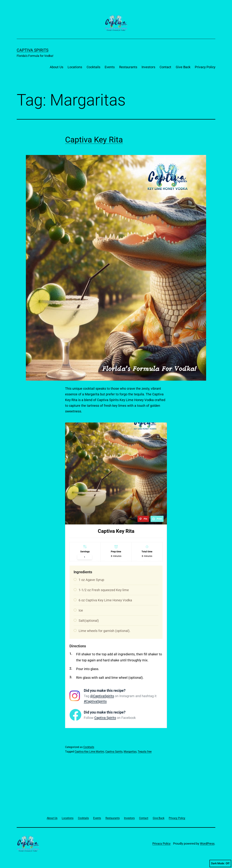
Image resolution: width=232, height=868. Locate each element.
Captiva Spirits (33, 50)
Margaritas (130, 752)
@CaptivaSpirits (102, 696)
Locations (75, 67)
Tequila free (145, 752)
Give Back (183, 67)
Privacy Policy (205, 67)
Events (110, 67)
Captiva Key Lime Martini (89, 752)
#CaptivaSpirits (95, 701)
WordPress (207, 844)
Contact (165, 67)
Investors (148, 67)
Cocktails (93, 67)
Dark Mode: (220, 863)
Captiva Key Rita (94, 140)
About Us (56, 67)
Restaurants (128, 67)
